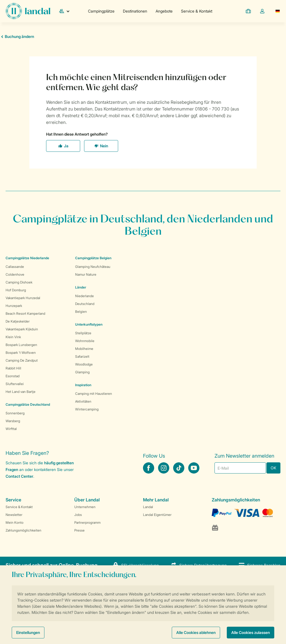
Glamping (82, 372)
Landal (148, 507)
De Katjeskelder (18, 321)
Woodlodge (84, 364)
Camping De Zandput (22, 360)
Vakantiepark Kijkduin (22, 329)
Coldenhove (15, 274)
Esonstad (13, 376)
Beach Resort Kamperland (25, 313)
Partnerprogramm (87, 522)
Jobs (78, 515)
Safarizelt (82, 356)
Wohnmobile (85, 341)
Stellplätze (83, 333)
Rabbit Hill (13, 368)
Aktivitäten (83, 401)
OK (273, 468)
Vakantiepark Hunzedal (23, 298)
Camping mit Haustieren (94, 394)
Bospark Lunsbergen (21, 345)
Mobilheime (84, 349)
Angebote (164, 11)
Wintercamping (87, 409)
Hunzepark (14, 306)
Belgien (81, 312)
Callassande (15, 267)
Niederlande (84, 296)
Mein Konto (15, 522)
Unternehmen (85, 507)
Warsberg (13, 421)
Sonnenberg (15, 413)
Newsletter (14, 515)
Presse (79, 530)
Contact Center (19, 476)
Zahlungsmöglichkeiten (23, 530)
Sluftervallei (15, 384)
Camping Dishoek (19, 282)
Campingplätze (101, 11)
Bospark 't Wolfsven (21, 353)
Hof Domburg (16, 290)
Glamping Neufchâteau (93, 267)
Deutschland (85, 304)
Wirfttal (11, 429)
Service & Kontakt (197, 11)
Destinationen (135, 11)
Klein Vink (13, 337)
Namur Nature (86, 274)
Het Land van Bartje (21, 392)
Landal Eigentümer (157, 515)
